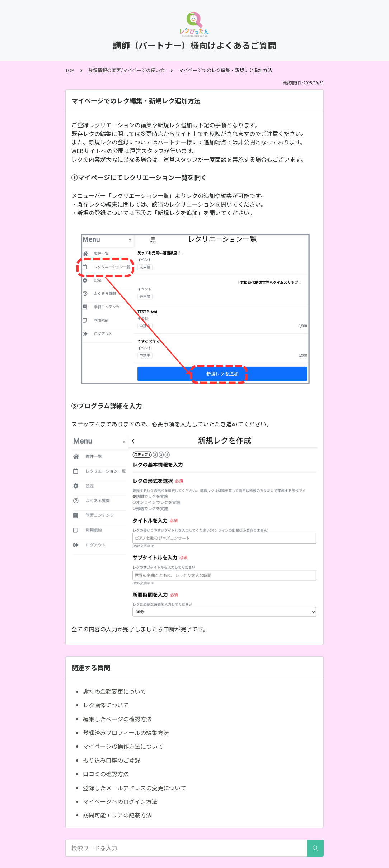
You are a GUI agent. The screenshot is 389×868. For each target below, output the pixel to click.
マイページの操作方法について (123, 746)
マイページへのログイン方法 (120, 801)
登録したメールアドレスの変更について (135, 788)
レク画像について (106, 705)
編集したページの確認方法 (117, 719)
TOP (70, 70)
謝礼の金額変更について (114, 691)
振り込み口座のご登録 (112, 760)
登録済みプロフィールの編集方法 (126, 732)
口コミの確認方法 (106, 774)
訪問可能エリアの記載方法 (117, 815)
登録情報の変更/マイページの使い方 (126, 70)
